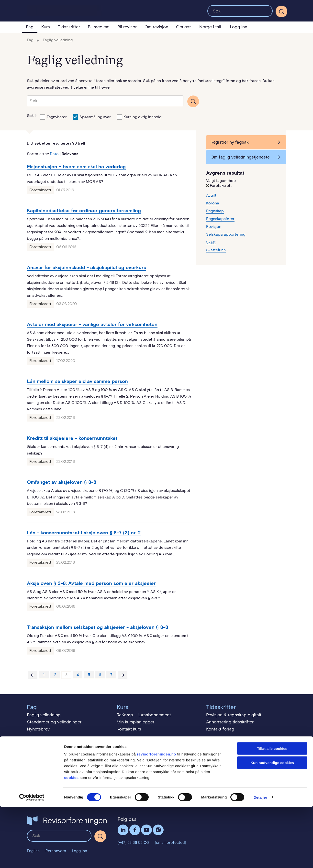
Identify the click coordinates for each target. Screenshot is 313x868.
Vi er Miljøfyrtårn (43, 790)
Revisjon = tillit (220, 752)
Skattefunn (216, 250)
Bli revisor (127, 27)
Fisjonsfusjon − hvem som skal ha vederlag (76, 167)
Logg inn (239, 27)
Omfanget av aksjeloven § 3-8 (62, 482)
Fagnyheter (53, 116)
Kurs (46, 27)
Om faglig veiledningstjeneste (240, 157)
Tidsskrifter (69, 27)
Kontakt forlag (220, 729)
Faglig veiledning (58, 40)
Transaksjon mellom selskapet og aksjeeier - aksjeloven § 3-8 (98, 627)
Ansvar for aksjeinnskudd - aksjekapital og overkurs (86, 267)
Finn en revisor (221, 766)
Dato (54, 154)
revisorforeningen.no (156, 815)
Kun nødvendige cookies (272, 824)
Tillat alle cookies (272, 810)
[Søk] (281, 11)
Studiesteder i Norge (137, 766)
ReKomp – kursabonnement (144, 715)
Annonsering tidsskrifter (230, 722)
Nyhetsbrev (38, 729)
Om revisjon (156, 27)
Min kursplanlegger (135, 722)
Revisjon (214, 227)
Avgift (211, 195)
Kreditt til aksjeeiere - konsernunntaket (72, 438)
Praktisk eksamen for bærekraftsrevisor (156, 759)
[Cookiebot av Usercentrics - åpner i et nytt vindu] (32, 858)
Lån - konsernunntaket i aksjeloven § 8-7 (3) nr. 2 (84, 533)
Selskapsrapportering (226, 234)
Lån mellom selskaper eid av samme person (77, 381)
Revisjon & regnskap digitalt (234, 715)
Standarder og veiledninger (54, 722)
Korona (213, 203)
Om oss (184, 27)
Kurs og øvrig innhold (139, 116)
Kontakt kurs (129, 729)
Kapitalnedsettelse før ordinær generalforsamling (84, 211)
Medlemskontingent (46, 766)
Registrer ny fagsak (230, 142)
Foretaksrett (40, 190)
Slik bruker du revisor (227, 759)
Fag (30, 27)
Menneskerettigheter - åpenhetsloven (64, 797)
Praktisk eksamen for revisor (145, 752)
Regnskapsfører (220, 219)
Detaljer (260, 858)
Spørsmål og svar (92, 116)
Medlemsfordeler (44, 752)
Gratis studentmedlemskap (54, 759)
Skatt (211, 242)
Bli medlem (99, 27)
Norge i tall (210, 27)
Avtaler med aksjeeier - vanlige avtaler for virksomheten (92, 324)
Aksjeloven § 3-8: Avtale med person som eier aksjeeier (91, 583)
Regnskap (215, 211)
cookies (71, 839)
